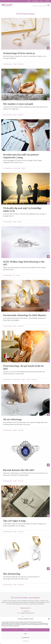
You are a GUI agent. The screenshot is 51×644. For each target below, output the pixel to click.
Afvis (26, 634)
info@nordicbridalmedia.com (27, 613)
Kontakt (47, 1)
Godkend (26, 630)
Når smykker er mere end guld (18, 104)
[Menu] (48, 5)
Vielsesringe (21, 64)
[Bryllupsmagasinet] (21, 5)
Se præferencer (25, 638)
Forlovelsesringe (17, 168)
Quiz (14, 275)
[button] (49, 619)
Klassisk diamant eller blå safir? (19, 470)
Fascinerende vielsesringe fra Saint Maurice (25, 315)
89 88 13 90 (27, 611)
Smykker (15, 64)
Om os (41, 1)
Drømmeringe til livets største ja (19, 53)
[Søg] (39, 5)
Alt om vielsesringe (12, 419)
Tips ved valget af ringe (14, 521)
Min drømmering (12, 574)
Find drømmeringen (7, 64)
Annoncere (35, 1)
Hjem (29, 1)
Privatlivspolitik (26, 641)
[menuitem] (29, 1)
